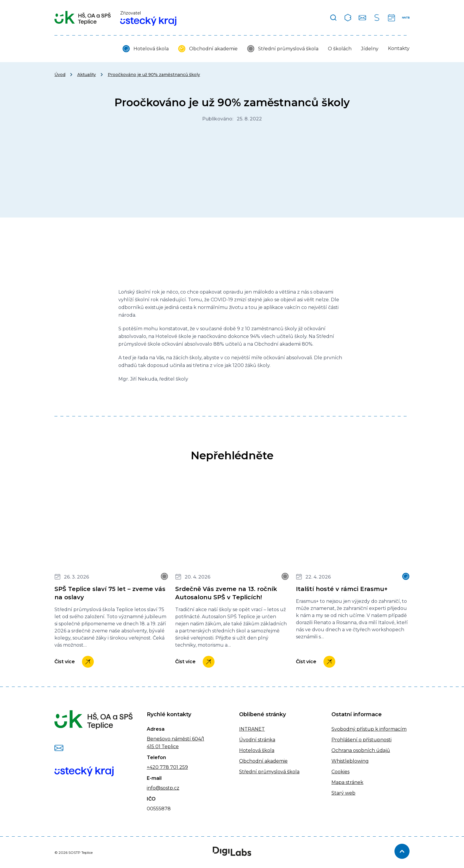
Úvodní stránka (257, 740)
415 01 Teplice (163, 747)
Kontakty (399, 48)
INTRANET (252, 729)
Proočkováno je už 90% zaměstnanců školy (154, 75)
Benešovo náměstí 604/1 (175, 739)
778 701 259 (173, 767)
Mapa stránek (347, 782)
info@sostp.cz (163, 788)
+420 (153, 767)
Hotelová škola (151, 49)
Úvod (60, 75)
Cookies (340, 772)
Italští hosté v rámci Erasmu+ (342, 589)
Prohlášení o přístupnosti (361, 740)
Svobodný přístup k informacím (369, 729)
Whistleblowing (350, 761)
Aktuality (87, 75)
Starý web (343, 793)
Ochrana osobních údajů (361, 750)
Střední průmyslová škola (288, 49)
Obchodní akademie (213, 49)
